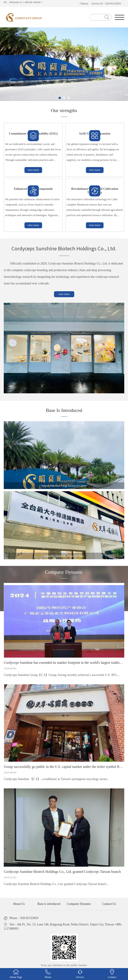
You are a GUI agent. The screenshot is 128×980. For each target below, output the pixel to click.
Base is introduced (49, 904)
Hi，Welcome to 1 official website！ (23, 2)
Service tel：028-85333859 (106, 4)
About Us (19, 904)
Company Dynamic (79, 904)
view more (33, 170)
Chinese (84, 4)
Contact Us (109, 904)
